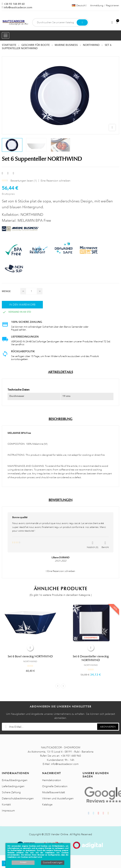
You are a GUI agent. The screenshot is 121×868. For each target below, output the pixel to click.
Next (63, 686)
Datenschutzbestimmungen (18, 798)
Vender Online (60, 834)
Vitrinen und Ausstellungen (58, 798)
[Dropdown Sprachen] (79, 6)
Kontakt (6, 804)
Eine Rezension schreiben (56, 181)
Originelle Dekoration (55, 786)
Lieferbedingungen (13, 786)
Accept (23, 862)
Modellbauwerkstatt (53, 792)
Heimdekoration (52, 780)
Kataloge (47, 804)
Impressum (8, 811)
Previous (58, 686)
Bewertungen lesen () (24, 181)
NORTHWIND (30, 661)
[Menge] (31, 291)
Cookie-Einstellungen (53, 863)
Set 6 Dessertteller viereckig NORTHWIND (91, 658)
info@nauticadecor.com (18, 7)
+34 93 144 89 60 (14, 4)
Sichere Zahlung (11, 792)
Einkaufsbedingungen (15, 780)
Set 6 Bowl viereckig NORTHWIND (30, 656)
